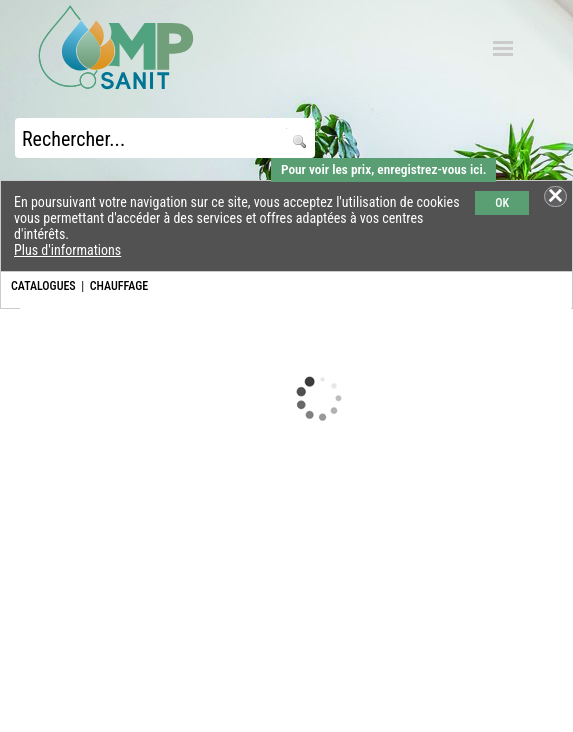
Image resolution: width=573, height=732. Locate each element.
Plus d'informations (67, 250)
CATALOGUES (43, 286)
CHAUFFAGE (119, 286)
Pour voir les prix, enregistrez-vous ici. (383, 169)
